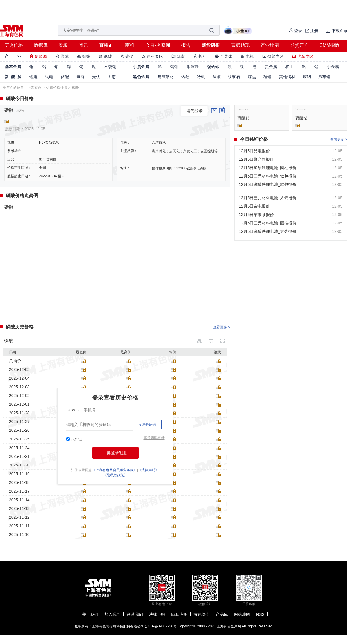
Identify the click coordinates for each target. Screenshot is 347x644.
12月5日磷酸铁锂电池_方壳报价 (268, 231)
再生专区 (152, 56)
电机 (247, 56)
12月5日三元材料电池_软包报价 (268, 176)
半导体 (224, 56)
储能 (65, 77)
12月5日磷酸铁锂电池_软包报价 (268, 184)
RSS (260, 614)
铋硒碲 (213, 67)
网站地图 (242, 614)
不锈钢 (110, 67)
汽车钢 (324, 77)
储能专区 (273, 56)
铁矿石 (234, 77)
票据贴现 (240, 45)
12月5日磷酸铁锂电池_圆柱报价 (268, 168)
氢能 (80, 77)
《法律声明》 (148, 470)
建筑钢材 (166, 77)
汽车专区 (303, 56)
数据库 (41, 45)
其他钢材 (287, 77)
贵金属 (271, 67)
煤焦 (252, 77)
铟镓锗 (193, 67)
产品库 (222, 614)
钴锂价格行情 (57, 88)
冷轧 (201, 77)
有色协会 (202, 614)
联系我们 (135, 614)
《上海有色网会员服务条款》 (115, 470)
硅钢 (267, 77)
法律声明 (157, 614)
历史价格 (14, 45)
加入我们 (112, 614)
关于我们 (90, 614)
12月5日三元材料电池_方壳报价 (268, 198)
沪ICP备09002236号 (161, 626)
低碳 (105, 56)
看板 (63, 45)
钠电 (49, 77)
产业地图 (270, 45)
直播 (104, 45)
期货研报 (211, 45)
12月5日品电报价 (254, 151)
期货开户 (299, 45)
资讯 (84, 45)
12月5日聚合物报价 (256, 159)
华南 (178, 56)
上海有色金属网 (229, 626)
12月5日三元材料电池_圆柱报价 (268, 223)
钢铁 (84, 56)
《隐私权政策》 (115, 475)
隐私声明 (179, 614)
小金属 (333, 67)
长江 (200, 56)
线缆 (62, 56)
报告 (186, 45)
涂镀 (217, 77)
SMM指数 (330, 45)
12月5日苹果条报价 (256, 215)
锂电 (34, 77)
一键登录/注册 (115, 453)
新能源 (38, 56)
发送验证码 (147, 425)
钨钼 (174, 67)
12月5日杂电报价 (254, 206)
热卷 (185, 77)
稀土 (289, 67)
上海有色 (34, 88)
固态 (112, 77)
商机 (130, 45)
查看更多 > (222, 327)
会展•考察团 (158, 45)
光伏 (127, 56)
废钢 (307, 77)
